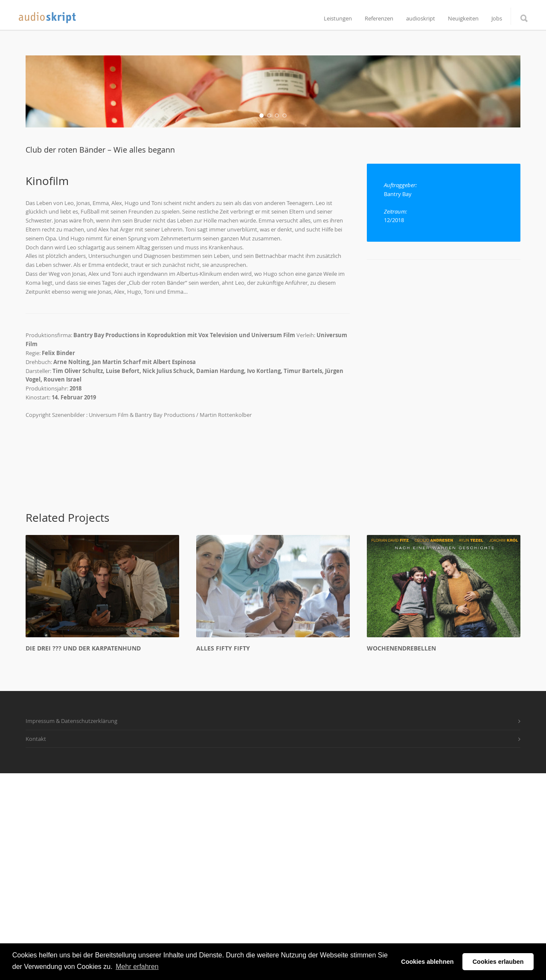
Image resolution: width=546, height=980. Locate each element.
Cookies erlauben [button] (498, 962)
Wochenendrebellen (401, 854)
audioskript (421, 19)
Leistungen (338, 19)
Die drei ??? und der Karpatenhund (83, 854)
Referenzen (379, 19)
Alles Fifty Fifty (223, 854)
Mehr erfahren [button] (137, 967)
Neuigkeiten (463, 19)
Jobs (497, 19)
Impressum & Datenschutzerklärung (71, 927)
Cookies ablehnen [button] (427, 962)
